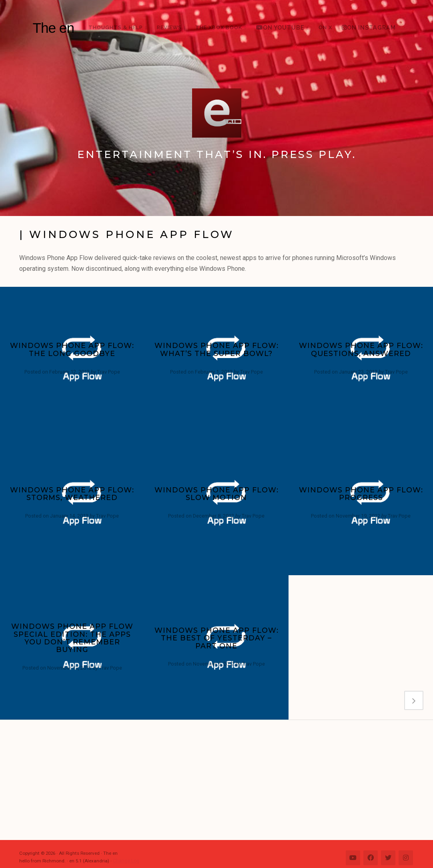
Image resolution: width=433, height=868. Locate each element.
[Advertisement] (221, 780)
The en (53, 28)
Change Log (126, 861)
